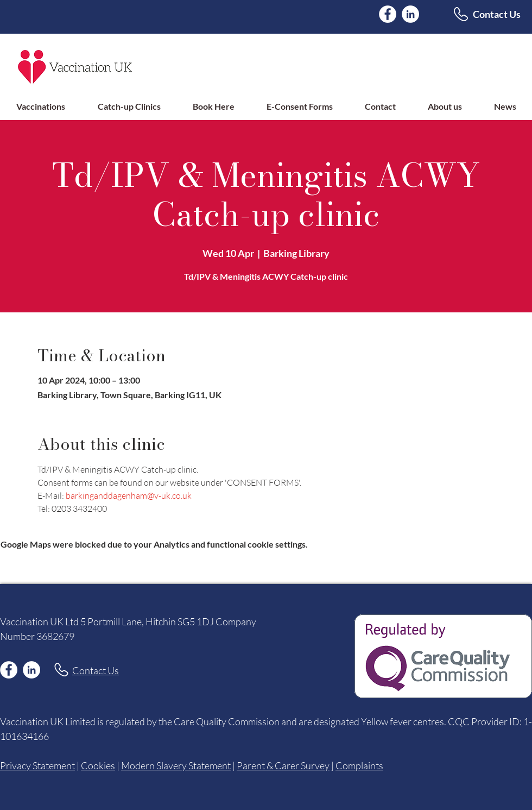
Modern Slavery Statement (176, 765)
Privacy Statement (37, 765)
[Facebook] (388, 14)
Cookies (98, 765)
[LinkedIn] (410, 14)
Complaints (359, 765)
